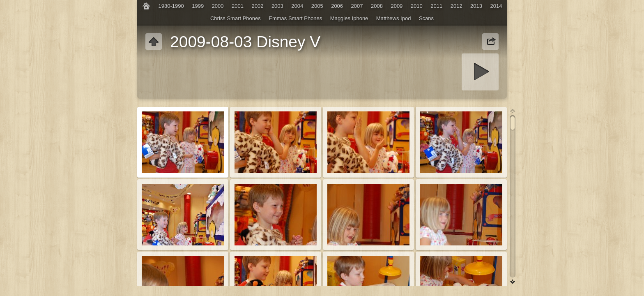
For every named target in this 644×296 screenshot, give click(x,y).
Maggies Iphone (349, 18)
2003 (277, 6)
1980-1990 (171, 6)
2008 (377, 6)
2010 (417, 6)
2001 (238, 6)
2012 (457, 6)
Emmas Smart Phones (295, 18)
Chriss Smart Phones (236, 18)
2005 (317, 6)
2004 (297, 6)
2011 (436, 6)
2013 (476, 6)
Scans (426, 18)
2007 (357, 6)
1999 (198, 6)
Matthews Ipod (394, 18)
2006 (337, 6)
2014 (496, 6)
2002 (257, 6)
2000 (218, 6)
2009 (397, 6)
